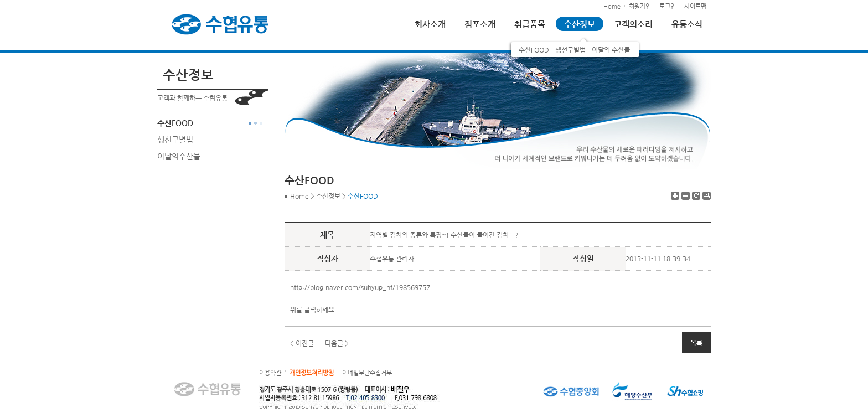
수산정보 (580, 24)
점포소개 (480, 24)
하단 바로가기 (0, 0)
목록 (696, 343)
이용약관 (270, 373)
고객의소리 (633, 24)
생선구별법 (570, 50)
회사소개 (430, 24)
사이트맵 (695, 6)
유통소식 (687, 24)
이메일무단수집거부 (367, 373)
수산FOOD (534, 50)
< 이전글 (302, 343)
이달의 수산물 (611, 50)
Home (612, 6)
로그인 (668, 6)
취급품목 (530, 24)
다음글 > (337, 343)
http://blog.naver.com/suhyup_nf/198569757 (360, 287)
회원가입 (640, 6)
